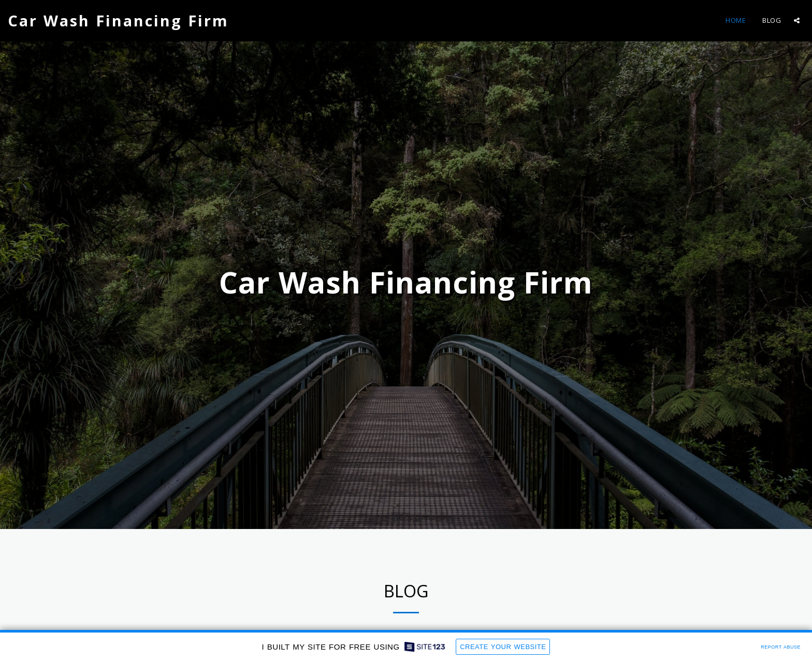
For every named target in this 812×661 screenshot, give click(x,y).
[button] (797, 20)
